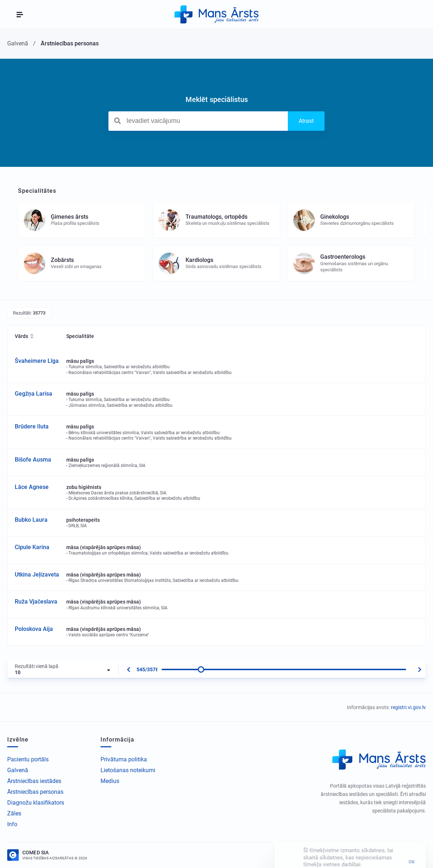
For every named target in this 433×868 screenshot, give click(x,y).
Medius (110, 781)
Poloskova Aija (34, 629)
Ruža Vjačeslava (36, 602)
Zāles (14, 813)
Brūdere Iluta (32, 426)
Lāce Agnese (32, 487)
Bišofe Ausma (33, 460)
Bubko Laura (31, 520)
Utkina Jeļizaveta (37, 575)
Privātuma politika (124, 759)
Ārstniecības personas (35, 792)
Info (12, 824)
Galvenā (18, 770)
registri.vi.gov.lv (408, 707)
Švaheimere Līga (37, 361)
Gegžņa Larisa (34, 394)
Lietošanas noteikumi (128, 770)
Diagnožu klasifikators (36, 803)
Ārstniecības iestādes (34, 781)
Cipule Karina (32, 547)
